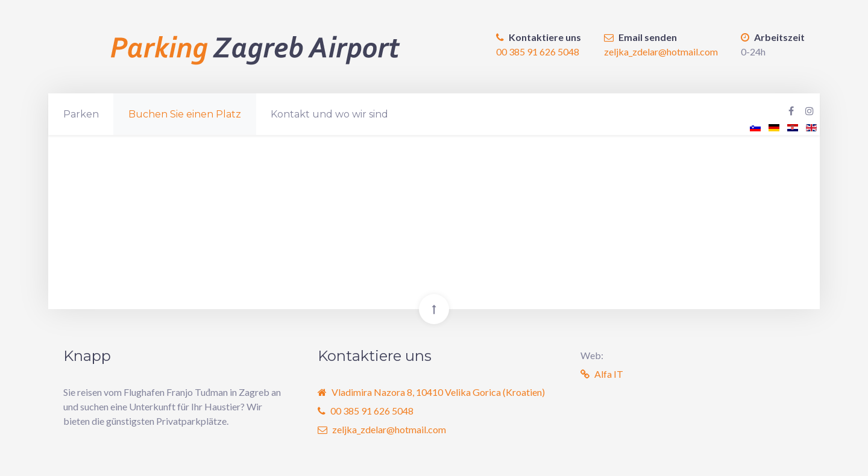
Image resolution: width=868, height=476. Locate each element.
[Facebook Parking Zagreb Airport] (791, 111)
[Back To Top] (434, 309)
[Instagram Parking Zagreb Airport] (810, 111)
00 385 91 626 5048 (538, 52)
